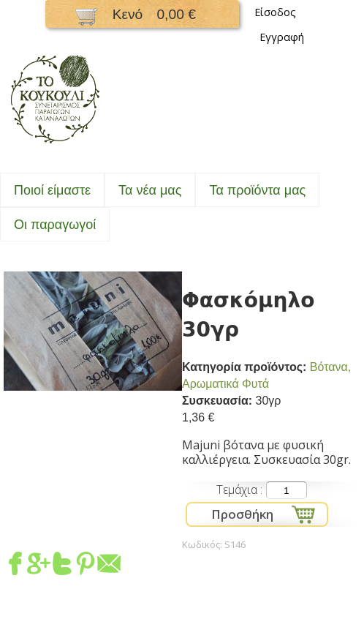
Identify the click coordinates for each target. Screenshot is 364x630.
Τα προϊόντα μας (257, 190)
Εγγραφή (282, 37)
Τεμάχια (238, 490)
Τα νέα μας (150, 190)
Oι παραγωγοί (55, 225)
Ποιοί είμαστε (52, 190)
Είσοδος (275, 12)
